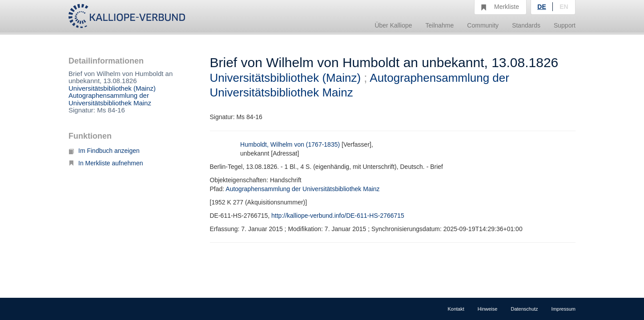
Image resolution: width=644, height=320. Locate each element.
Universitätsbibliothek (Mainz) (112, 88)
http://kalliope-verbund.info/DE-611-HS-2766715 (338, 216)
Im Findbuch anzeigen (104, 151)
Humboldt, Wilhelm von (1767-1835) (290, 144)
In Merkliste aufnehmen (106, 163)
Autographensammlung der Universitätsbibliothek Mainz (110, 99)
